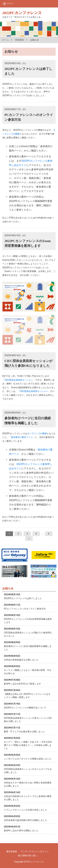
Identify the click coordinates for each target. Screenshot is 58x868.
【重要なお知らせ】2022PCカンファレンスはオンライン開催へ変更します (28, 694)
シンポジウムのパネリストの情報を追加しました (28, 757)
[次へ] (29, 539)
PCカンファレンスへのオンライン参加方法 (28, 607)
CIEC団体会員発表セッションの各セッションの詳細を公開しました (28, 717)
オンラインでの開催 (37, 433)
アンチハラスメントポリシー (35, 851)
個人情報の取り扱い (28, 855)
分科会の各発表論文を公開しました (28, 658)
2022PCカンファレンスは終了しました (28, 596)
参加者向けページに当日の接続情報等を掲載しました (28, 646)
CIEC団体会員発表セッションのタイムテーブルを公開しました (28, 769)
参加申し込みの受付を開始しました (28, 828)
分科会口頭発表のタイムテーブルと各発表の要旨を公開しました (28, 796)
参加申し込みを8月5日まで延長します (28, 682)
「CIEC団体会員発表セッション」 (19, 380)
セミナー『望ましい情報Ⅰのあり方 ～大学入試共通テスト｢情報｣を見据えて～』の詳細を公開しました (28, 743)
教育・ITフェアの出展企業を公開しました (28, 729)
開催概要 (19, 40)
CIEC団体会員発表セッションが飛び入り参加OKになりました (28, 632)
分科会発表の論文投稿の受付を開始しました (28, 818)
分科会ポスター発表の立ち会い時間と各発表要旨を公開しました (28, 782)
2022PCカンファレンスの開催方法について (28, 706)
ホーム (6, 40)
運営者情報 (12, 851)
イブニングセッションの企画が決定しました (28, 808)
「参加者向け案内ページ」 (22, 437)
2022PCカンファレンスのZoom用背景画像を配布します (28, 619)
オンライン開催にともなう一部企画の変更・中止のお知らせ (28, 670)
